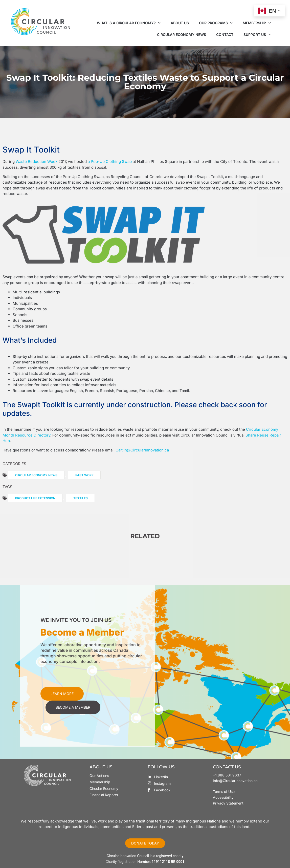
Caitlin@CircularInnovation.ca (142, 450)
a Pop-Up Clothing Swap (110, 161)
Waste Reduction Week (37, 161)
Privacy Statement (228, 803)
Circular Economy (104, 788)
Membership (257, 23)
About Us (180, 23)
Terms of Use (224, 791)
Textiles (81, 498)
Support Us (257, 35)
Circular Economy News (182, 35)
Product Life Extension (35, 498)
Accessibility (223, 797)
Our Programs (216, 23)
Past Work (84, 475)
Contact (225, 35)
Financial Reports (104, 795)
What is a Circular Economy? (129, 23)
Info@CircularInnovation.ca (235, 781)
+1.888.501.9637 (227, 775)
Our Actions (99, 776)
